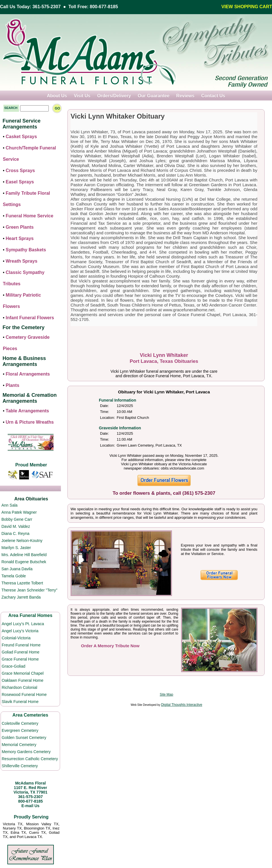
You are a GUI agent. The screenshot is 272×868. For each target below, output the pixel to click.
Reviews (185, 96)
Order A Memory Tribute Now (110, 646)
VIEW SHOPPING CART (247, 7)
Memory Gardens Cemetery (26, 752)
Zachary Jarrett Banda (21, 597)
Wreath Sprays (22, 261)
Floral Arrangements (28, 374)
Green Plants (20, 227)
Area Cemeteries (30, 715)
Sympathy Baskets (26, 250)
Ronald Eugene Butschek (24, 562)
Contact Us (213, 96)
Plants (12, 385)
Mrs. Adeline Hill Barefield (24, 555)
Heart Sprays (20, 238)
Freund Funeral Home (21, 645)
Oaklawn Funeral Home (23, 680)
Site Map (166, 695)
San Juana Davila (17, 569)
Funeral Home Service (29, 216)
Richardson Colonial (19, 687)
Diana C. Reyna (15, 533)
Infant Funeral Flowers (30, 318)
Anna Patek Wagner (19, 512)
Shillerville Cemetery (20, 766)
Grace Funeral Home (20, 659)
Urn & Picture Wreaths (30, 422)
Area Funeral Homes (30, 615)
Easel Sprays (20, 182)
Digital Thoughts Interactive (181, 705)
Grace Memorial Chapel (23, 673)
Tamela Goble (14, 576)
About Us (57, 96)
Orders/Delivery (114, 96)
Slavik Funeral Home (20, 702)
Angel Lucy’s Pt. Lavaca (23, 624)
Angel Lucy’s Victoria (20, 631)
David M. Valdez (16, 526)
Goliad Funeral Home (21, 652)
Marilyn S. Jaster (16, 548)
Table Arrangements (27, 411)
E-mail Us (31, 806)
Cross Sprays (20, 171)
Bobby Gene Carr (17, 519)
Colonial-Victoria (16, 638)
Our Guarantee (154, 96)
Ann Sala (9, 505)
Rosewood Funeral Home (24, 695)
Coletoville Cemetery (20, 723)
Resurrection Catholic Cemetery (30, 759)
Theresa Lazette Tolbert (22, 583)
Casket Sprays (21, 137)
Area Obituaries (31, 499)
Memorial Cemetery (19, 745)
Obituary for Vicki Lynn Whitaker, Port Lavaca (164, 392)
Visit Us (82, 96)
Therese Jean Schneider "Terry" (29, 590)
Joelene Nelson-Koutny (22, 541)
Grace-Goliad (13, 666)
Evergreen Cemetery (20, 730)
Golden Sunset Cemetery (24, 738)
